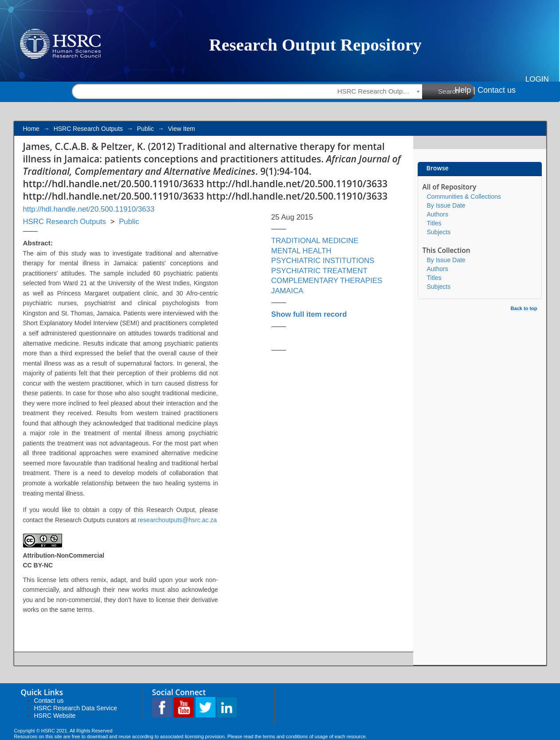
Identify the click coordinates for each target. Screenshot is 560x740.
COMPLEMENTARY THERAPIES (327, 281)
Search (457, 91)
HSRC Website (55, 716)
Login (537, 79)
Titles (434, 223)
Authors (438, 214)
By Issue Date (446, 205)
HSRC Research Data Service (76, 708)
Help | (465, 90)
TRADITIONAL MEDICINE (315, 241)
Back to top (524, 308)
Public (145, 129)
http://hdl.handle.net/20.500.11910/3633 (89, 209)
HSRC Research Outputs (88, 129)
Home (31, 129)
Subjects (439, 232)
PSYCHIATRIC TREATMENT (319, 271)
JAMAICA (288, 291)
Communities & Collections (464, 197)
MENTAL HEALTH (302, 251)
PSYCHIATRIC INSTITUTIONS (323, 261)
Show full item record (309, 314)
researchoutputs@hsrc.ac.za (177, 520)
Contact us (497, 90)
